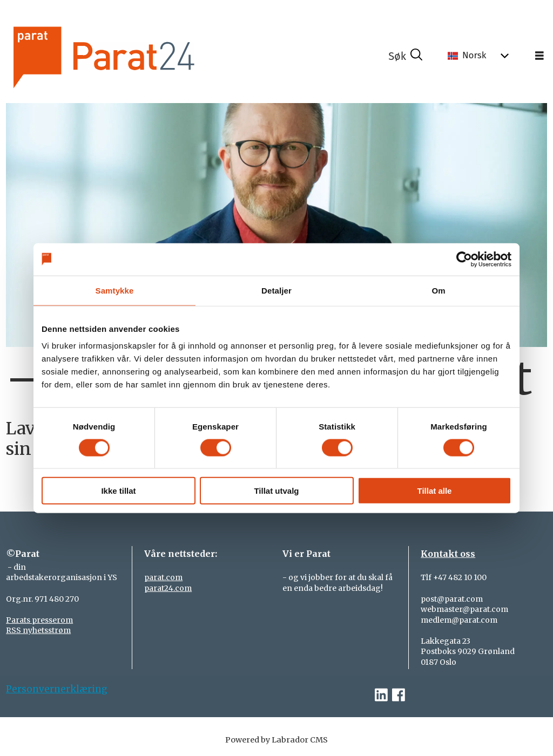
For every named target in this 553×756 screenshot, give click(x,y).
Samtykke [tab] (115, 290)
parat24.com (168, 588)
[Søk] (406, 56)
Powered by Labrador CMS (276, 740)
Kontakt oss (448, 554)
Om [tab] (438, 290)
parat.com (163, 577)
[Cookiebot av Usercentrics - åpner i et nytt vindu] (464, 259)
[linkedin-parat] (381, 695)
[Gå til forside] (140, 56)
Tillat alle (435, 491)
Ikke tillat (118, 491)
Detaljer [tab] (276, 290)
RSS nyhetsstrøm (38, 630)
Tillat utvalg (276, 491)
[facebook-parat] (399, 695)
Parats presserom (39, 620)
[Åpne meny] (539, 56)
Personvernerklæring (57, 689)
